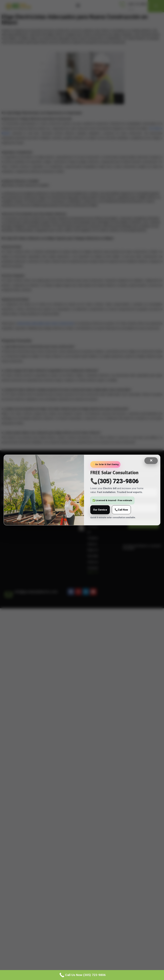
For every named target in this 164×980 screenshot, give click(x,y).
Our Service (100, 510)
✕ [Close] (151, 461)
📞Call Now (121, 510)
